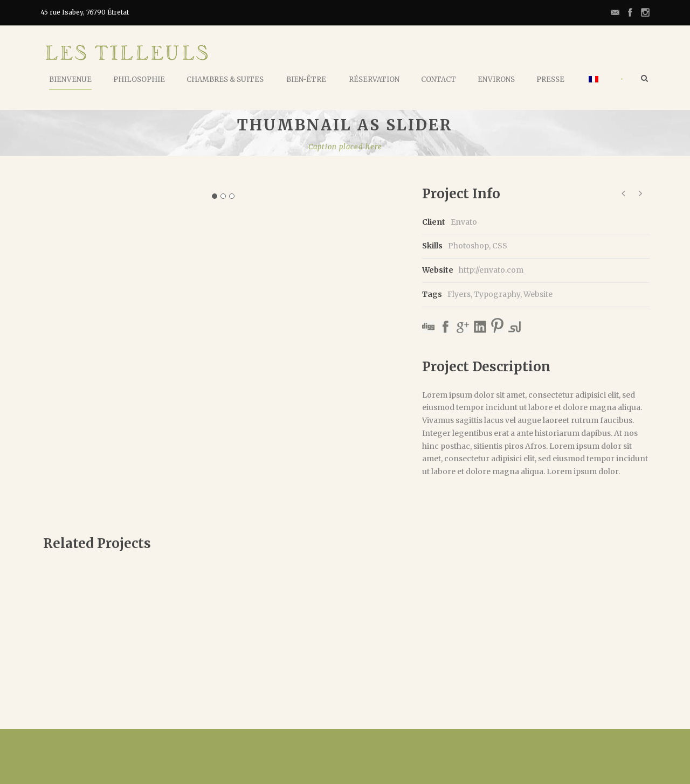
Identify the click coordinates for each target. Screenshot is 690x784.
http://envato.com (491, 270)
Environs (496, 79)
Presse (550, 79)
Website (538, 294)
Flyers (459, 294)
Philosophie (139, 79)
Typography (497, 294)
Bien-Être (306, 79)
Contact (439, 79)
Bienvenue (70, 79)
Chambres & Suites (225, 79)
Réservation (374, 79)
